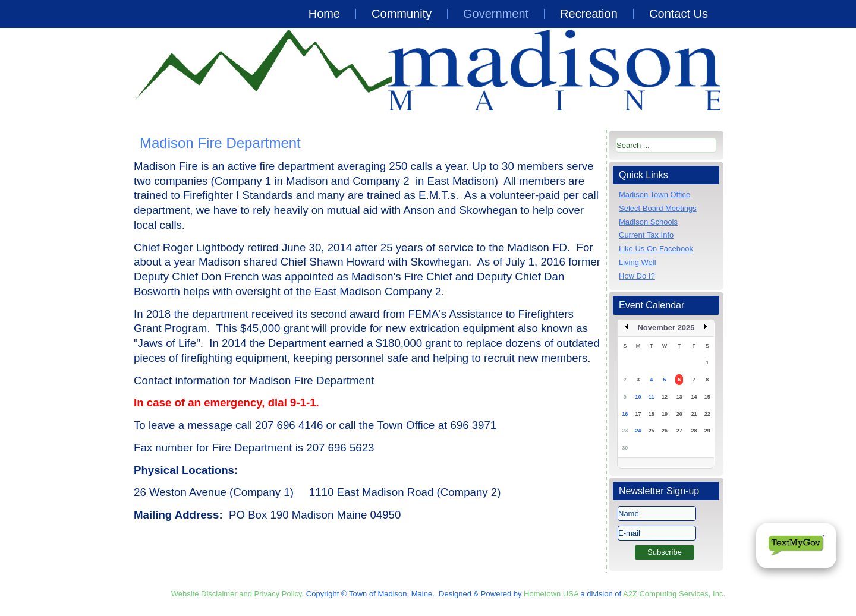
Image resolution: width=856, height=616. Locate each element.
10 (638, 397)
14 (694, 397)
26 (665, 431)
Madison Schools (648, 222)
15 (707, 397)
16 (625, 414)
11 (652, 397)
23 (625, 431)
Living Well (638, 262)
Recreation (589, 14)
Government (496, 14)
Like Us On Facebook (656, 249)
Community (402, 14)
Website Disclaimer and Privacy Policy (237, 594)
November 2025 (666, 328)
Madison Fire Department (220, 143)
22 (707, 414)
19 (665, 414)
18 (652, 414)
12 (665, 397)
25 (652, 431)
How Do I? (637, 276)
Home (324, 14)
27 (679, 431)
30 (625, 448)
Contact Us (679, 14)
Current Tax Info (646, 235)
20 (679, 414)
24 (638, 431)
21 (694, 414)
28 (694, 431)
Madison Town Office (654, 195)
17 (638, 414)
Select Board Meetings (658, 208)
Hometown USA (551, 594)
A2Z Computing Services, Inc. (674, 594)
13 (679, 397)
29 (707, 431)
